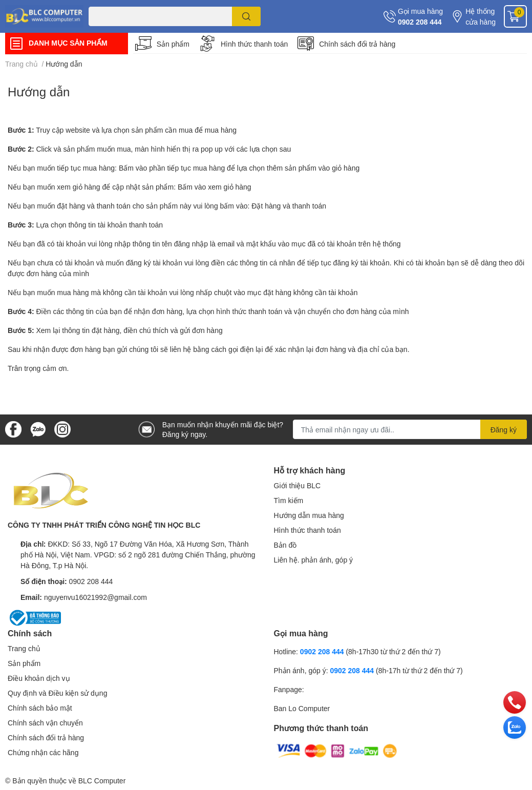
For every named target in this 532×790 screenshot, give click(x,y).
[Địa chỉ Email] (410, 429)
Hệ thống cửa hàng (481, 16)
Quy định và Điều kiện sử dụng (57, 693)
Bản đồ (285, 545)
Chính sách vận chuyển (45, 723)
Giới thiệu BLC (297, 485)
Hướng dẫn (39, 91)
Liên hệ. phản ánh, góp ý (314, 560)
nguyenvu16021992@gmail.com (95, 597)
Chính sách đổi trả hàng (357, 44)
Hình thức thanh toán (254, 44)
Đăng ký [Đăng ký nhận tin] (504, 430)
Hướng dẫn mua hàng (309, 515)
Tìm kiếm (289, 500)
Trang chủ (24, 648)
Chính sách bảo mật (40, 708)
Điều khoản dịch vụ (39, 678)
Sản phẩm (173, 44)
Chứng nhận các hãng (43, 752)
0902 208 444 (420, 22)
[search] (247, 16)
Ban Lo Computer (302, 708)
